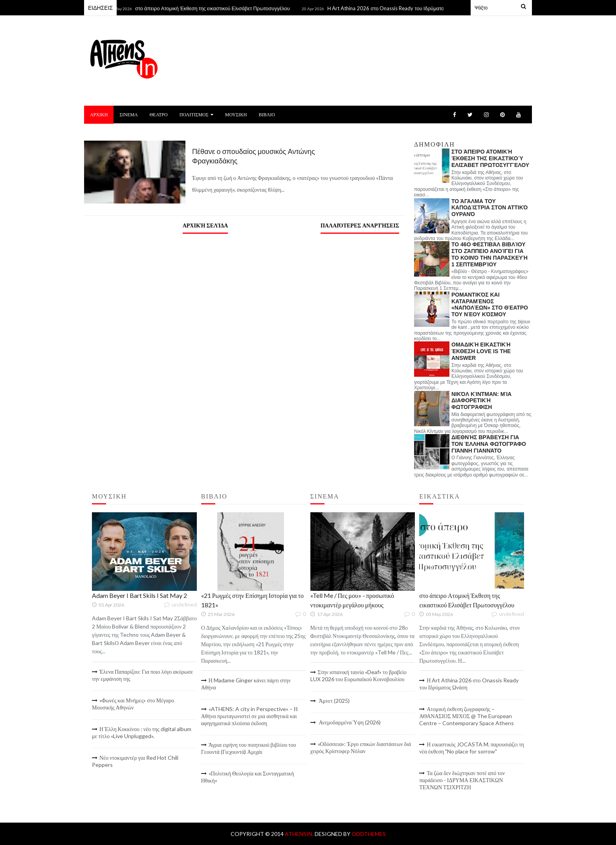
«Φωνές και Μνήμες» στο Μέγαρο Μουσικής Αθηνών (133, 704)
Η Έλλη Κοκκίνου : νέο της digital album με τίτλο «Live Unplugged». (142, 732)
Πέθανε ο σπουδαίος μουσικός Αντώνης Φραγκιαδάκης (254, 156)
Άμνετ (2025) (334, 701)
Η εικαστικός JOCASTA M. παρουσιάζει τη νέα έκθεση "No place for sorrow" (472, 748)
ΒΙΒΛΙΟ (267, 115)
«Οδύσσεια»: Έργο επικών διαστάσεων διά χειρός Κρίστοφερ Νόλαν (361, 747)
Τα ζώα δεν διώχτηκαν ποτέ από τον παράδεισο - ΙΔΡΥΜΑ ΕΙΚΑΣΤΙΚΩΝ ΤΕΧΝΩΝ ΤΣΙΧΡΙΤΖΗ (462, 780)
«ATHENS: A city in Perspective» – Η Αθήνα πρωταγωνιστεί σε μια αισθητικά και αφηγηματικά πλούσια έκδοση (249, 716)
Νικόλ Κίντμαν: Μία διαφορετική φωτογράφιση (481, 401)
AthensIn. (300, 834)
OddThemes (369, 834)
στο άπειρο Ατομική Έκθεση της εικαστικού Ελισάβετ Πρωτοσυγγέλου (216, 8)
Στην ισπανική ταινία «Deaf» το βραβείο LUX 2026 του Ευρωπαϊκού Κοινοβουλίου (358, 675)
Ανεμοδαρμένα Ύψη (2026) (349, 722)
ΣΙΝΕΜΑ (128, 115)
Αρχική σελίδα (205, 225)
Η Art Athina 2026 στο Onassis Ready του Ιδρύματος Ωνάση (398, 8)
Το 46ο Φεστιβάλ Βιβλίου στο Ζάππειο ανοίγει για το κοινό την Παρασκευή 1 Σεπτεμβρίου (489, 254)
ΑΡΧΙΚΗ (99, 115)
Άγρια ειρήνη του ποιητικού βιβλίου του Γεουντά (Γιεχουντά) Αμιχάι (249, 748)
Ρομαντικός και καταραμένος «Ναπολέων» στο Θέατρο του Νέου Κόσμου (490, 304)
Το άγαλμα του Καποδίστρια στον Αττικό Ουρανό (489, 208)
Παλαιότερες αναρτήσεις (360, 225)
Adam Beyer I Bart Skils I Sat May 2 (139, 595)
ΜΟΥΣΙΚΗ (236, 115)
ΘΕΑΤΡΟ (159, 115)
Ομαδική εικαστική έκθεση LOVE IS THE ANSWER (481, 351)
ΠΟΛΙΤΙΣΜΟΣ (196, 115)
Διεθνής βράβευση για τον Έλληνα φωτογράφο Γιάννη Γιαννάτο (489, 444)
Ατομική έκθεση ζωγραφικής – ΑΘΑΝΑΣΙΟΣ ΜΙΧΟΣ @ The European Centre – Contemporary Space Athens (467, 716)
